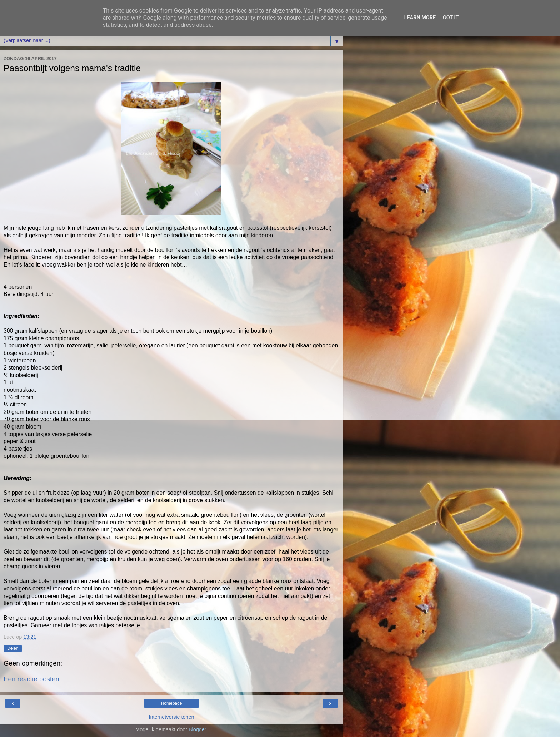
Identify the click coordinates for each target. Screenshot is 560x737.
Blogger (197, 729)
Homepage (172, 703)
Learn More (420, 18)
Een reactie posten (31, 679)
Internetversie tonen (171, 717)
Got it (451, 18)
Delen (13, 648)
